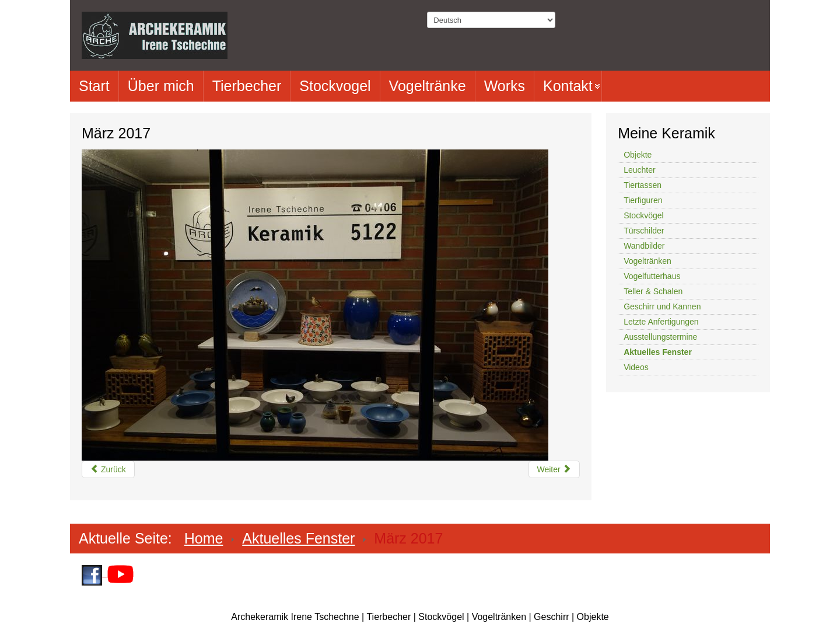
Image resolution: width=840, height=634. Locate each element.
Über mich (161, 86)
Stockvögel (643, 215)
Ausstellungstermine (660, 337)
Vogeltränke (428, 86)
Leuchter (639, 170)
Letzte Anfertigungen (661, 322)
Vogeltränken (647, 261)
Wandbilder (644, 246)
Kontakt (568, 86)
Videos (636, 367)
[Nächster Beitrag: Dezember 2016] (554, 469)
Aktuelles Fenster (658, 352)
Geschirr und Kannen (662, 306)
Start (94, 86)
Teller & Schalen (653, 291)
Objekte (638, 155)
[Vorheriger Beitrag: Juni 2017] (108, 469)
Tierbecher (247, 86)
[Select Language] (491, 20)
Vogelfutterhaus (652, 276)
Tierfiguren (643, 200)
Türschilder (644, 231)
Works (505, 86)
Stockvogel (335, 86)
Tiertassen (643, 185)
